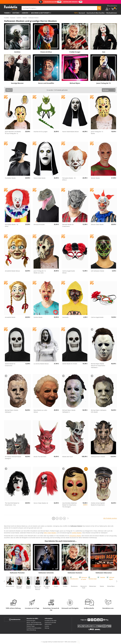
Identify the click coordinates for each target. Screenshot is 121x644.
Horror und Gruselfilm (46, 83)
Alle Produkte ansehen (110, 518)
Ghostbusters (74, 586)
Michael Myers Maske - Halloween (12, 411)
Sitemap (47, 628)
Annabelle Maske (10, 317)
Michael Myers (75, 83)
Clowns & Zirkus (46, 52)
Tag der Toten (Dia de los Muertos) (38, 588)
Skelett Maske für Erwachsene (10, 365)
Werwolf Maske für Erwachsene (68, 225)
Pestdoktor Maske (10, 178)
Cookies (47, 626)
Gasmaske (65, 317)
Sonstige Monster (17, 83)
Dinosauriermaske (39, 224)
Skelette (102, 586)
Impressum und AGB (50, 622)
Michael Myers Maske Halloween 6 (69, 411)
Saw (104, 52)
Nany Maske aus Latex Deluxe (40, 411)
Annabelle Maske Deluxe (12, 271)
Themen (7, 13)
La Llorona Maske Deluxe (41, 364)
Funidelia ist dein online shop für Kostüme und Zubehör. (11, 8)
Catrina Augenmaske (97, 317)
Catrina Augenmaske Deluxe (69, 272)
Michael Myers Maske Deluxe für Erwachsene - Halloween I (98, 366)
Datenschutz (48, 624)
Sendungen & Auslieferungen (34, 624)
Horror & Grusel (10, 586)
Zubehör (25, 13)
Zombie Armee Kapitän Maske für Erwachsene (98, 504)
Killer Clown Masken (50, 533)
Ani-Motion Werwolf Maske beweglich (13, 458)
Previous (4, 581)
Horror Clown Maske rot (41, 503)
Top (75, 13)
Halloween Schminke (46, 573)
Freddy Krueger (75, 52)
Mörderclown (93, 586)
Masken (25, 18)
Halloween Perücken (17, 573)
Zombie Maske (38, 317)
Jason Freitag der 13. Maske (97, 133)
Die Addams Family (47, 587)
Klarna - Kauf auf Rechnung (34, 622)
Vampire (56, 586)
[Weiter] (68, 518)
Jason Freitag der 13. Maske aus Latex (40, 272)
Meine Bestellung (31, 630)
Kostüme (16, 13)
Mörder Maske (95, 178)
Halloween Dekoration (104, 573)
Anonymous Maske (75, 536)
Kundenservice (15, 620)
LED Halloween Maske (98, 271)
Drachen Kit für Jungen (41, 132)
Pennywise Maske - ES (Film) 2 (69, 179)
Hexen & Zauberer (28, 587)
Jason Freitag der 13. (104, 83)
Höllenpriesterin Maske (98, 457)
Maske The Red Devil (40, 457)
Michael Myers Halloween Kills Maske (99, 411)
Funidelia (6, 18)
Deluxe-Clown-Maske (97, 224)
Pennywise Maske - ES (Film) (12, 225)
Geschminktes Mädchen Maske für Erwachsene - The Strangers (70, 505)
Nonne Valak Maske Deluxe (70, 132)
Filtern (8, 90)
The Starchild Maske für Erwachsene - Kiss (12, 504)
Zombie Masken (77, 533)
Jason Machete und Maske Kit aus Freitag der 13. (13, 133)
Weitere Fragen (31, 626)
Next (117, 581)
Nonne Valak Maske (40, 178)
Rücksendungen (31, 621)
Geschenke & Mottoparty (40, 13)
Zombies (17, 52)
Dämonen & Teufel (84, 587)
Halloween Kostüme (75, 573)
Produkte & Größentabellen (34, 628)
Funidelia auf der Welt (51, 621)
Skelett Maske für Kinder (70, 364)
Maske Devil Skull (68, 457)
